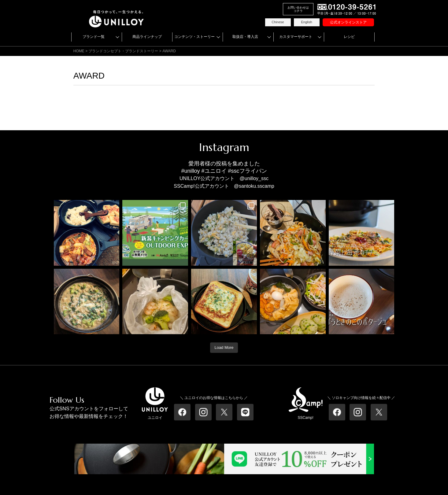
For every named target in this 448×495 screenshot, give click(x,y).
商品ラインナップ (147, 37)
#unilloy (190, 171)
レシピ (349, 37)
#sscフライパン (248, 171)
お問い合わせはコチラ (298, 9)
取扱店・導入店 (245, 37)
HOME (79, 51)
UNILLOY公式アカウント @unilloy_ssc (224, 178)
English (306, 22)
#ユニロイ (214, 171)
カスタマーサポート (296, 37)
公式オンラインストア (348, 22)
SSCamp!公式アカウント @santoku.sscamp (224, 186)
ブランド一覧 (94, 37)
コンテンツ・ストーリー (194, 37)
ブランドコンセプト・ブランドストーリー (123, 51)
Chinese (278, 22)
